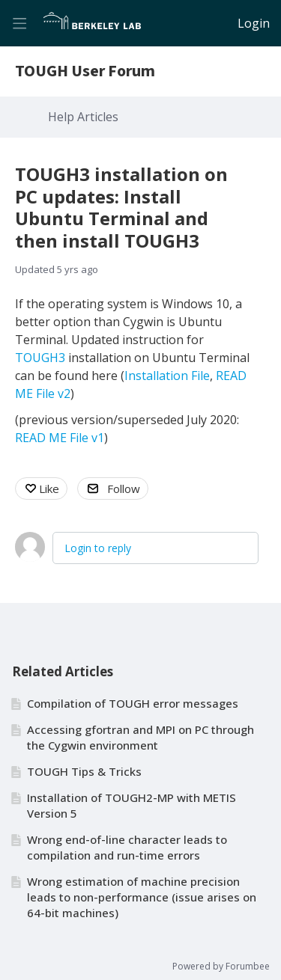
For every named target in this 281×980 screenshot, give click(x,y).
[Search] (222, 23)
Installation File (167, 376)
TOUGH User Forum (85, 71)
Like (49, 489)
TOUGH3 (40, 358)
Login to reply (98, 548)
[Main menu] (19, 23)
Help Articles (83, 117)
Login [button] (254, 24)
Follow (124, 489)
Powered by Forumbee (221, 967)
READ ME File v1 (60, 438)
